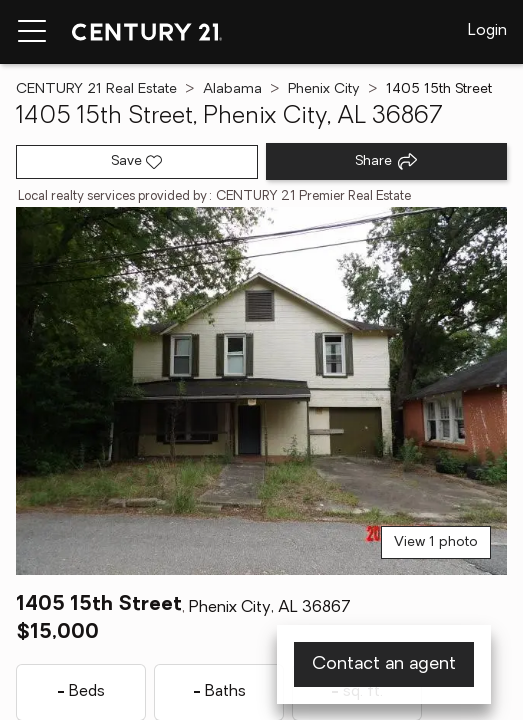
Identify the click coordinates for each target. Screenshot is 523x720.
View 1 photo (436, 542)
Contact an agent (384, 664)
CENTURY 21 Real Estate (96, 89)
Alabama (232, 89)
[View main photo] (261, 391)
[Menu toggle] (32, 32)
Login (487, 31)
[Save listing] (137, 162)
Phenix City (324, 89)
